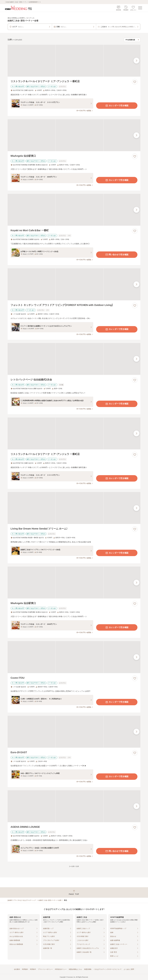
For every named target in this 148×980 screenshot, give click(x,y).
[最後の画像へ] (136, 61)
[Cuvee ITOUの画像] (74, 657)
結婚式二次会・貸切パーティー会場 (50, 900)
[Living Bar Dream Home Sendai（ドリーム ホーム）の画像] (74, 508)
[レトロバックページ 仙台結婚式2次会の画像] (74, 359)
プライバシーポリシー (45, 969)
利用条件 (33, 969)
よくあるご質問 (129, 969)
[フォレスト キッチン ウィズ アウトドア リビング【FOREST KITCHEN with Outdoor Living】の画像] (74, 284)
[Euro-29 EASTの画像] (74, 732)
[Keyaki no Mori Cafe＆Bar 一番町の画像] (74, 210)
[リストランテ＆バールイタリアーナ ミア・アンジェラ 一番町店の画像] (74, 61)
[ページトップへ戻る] (74, 892)
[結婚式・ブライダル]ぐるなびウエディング (22, 900)
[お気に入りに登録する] (135, 82)
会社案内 (17, 969)
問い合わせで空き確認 (117, 255)
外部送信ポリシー (61, 969)
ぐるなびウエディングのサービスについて (108, 969)
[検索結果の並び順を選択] (132, 40)
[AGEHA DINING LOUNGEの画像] (74, 806)
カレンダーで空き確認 (117, 106)
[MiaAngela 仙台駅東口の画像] (74, 135)
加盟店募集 (88, 969)
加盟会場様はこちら (75, 969)
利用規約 (25, 969)
